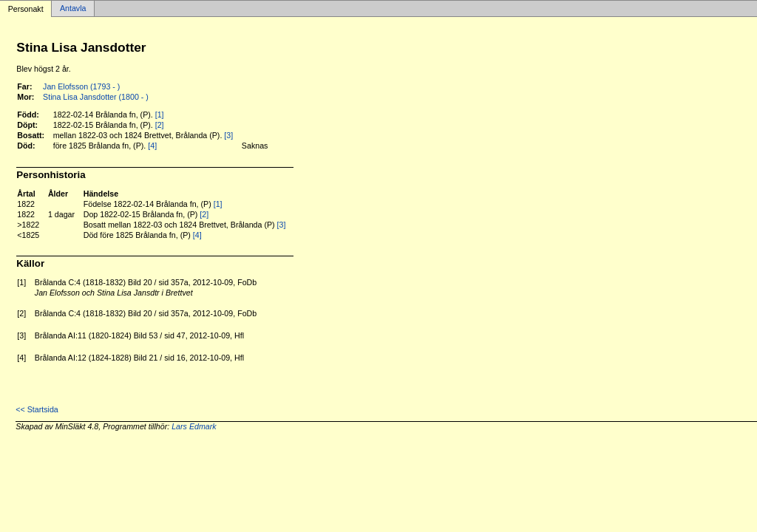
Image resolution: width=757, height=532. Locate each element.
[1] (160, 115)
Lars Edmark (194, 426)
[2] (160, 125)
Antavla (73, 9)
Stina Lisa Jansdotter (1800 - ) (96, 97)
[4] (152, 146)
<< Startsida (37, 409)
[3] (228, 135)
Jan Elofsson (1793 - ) (81, 86)
